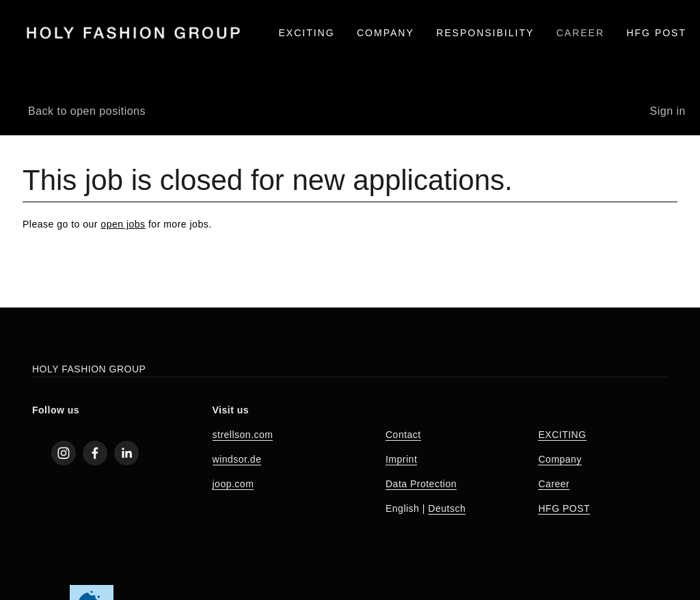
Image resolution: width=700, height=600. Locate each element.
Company (560, 459)
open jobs (123, 224)
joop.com (233, 484)
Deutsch (447, 508)
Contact (403, 435)
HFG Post (656, 33)
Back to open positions (87, 111)
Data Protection (421, 484)
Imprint (401, 459)
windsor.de (237, 459)
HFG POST (564, 508)
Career (554, 484)
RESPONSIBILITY (485, 33)
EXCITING (306, 33)
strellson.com (243, 435)
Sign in (668, 111)
